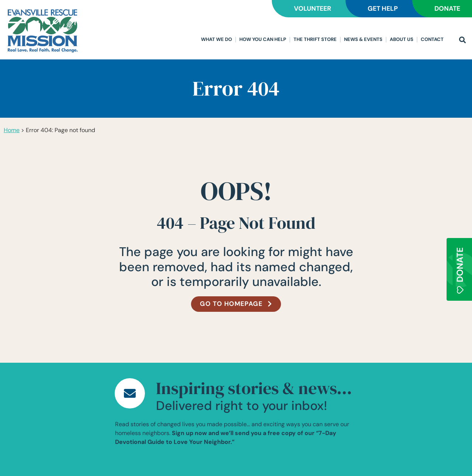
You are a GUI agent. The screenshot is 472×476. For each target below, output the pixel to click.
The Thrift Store (315, 39)
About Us (402, 39)
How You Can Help (263, 39)
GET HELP (377, 8)
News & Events (363, 39)
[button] (462, 40)
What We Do (216, 39)
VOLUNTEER (302, 8)
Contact (432, 39)
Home (12, 130)
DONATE (445, 8)
